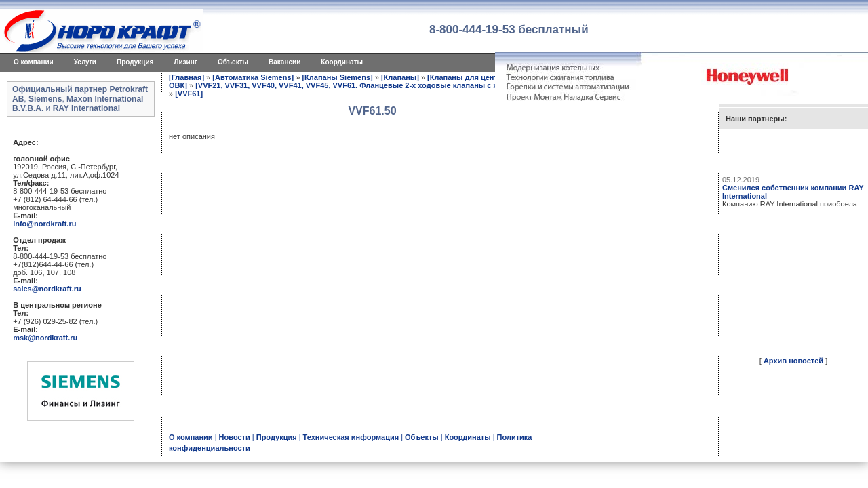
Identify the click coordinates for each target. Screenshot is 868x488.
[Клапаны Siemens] (337, 77)
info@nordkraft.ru (44, 224)
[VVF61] (189, 94)
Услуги (85, 62)
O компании (34, 62)
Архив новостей (793, 361)
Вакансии (284, 62)
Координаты (342, 62)
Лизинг (185, 62)
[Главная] (186, 77)
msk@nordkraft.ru (45, 338)
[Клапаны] (400, 77)
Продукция (135, 62)
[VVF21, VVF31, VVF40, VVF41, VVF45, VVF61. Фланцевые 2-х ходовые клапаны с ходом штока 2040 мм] (385, 85)
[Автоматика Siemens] (253, 77)
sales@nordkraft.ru (47, 289)
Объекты (233, 62)
